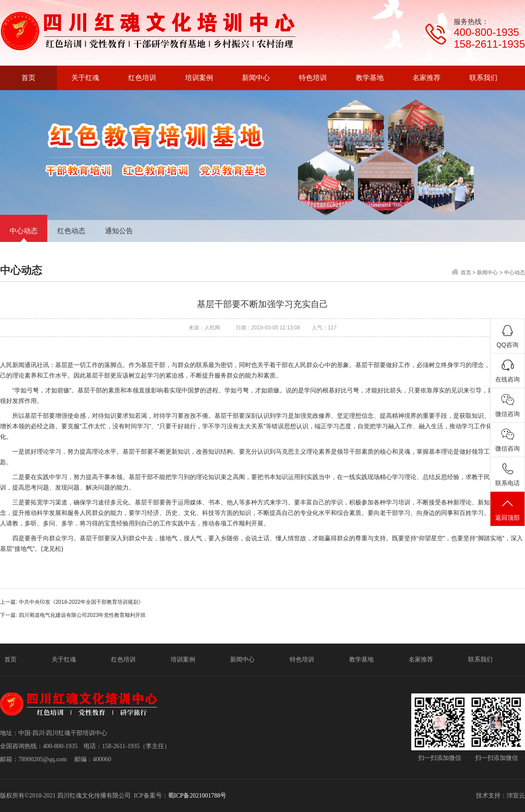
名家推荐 (421, 660)
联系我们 (480, 660)
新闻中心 (487, 273)
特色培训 (302, 660)
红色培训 (123, 660)
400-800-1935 (486, 32)
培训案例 (183, 660)
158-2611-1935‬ (489, 44)
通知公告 (119, 231)
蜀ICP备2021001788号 (197, 796)
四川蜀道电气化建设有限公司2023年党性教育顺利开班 (82, 615)
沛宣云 (516, 796)
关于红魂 (64, 660)
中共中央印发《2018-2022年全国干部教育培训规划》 (81, 602)
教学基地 (361, 660)
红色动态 (71, 231)
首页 (466, 273)
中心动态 (24, 231)
